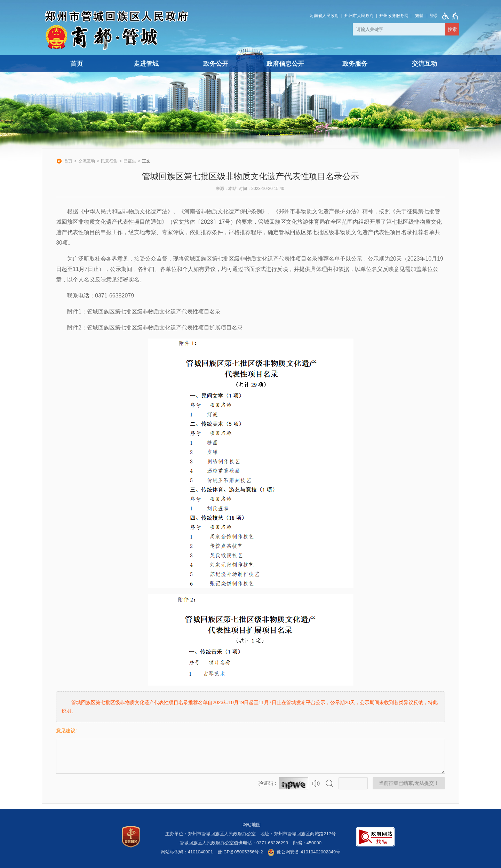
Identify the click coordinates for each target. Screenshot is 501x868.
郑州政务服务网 (394, 16)
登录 (434, 16)
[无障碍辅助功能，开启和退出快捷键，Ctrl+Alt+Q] (449, 16)
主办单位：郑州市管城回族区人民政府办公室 (210, 834)
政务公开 (216, 64)
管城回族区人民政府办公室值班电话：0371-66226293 (234, 843)
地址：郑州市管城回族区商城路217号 (298, 834)
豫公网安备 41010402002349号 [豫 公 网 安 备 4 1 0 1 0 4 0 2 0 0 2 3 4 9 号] (304, 852)
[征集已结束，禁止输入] (250, 756)
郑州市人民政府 (359, 16)
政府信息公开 (285, 64)
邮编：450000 (307, 843)
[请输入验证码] (353, 783)
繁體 (419, 16)
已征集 (130, 161)
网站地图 (252, 825)
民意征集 (109, 161)
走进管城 (146, 64)
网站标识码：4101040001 (187, 852)
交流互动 (424, 64)
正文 (146, 161)
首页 (77, 64)
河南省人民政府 (324, 16)
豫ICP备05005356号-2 (240, 852)
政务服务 (355, 64)
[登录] (434, 16)
